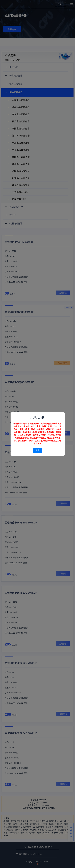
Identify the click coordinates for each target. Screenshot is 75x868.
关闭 (38, 450)
